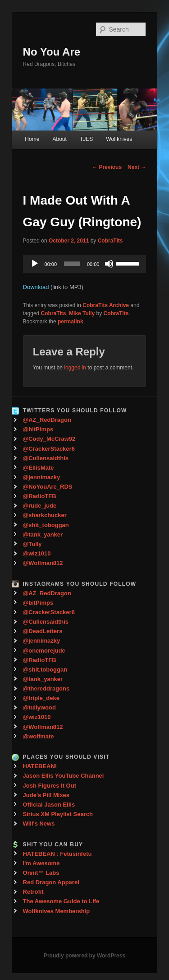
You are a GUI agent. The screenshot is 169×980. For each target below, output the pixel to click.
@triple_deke (41, 698)
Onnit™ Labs (41, 873)
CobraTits (110, 241)
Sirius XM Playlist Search (58, 814)
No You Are (52, 52)
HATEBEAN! (40, 766)
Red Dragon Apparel (51, 882)
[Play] (35, 264)
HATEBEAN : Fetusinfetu (57, 854)
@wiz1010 (37, 553)
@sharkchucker (45, 515)
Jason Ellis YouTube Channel (64, 776)
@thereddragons (46, 688)
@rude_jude (40, 506)
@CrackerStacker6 (49, 449)
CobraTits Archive (106, 305)
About (59, 139)
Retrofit (33, 892)
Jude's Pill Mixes (46, 795)
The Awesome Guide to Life (61, 901)
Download (36, 287)
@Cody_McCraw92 (49, 439)
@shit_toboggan (46, 525)
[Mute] (109, 264)
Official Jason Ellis (49, 805)
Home (32, 139)
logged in (75, 368)
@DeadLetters (43, 631)
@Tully (32, 544)
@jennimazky (42, 477)
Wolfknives (119, 139)
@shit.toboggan (45, 670)
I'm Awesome (41, 863)
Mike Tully (82, 313)
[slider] (72, 264)
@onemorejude (44, 651)
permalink (71, 322)
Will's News (39, 824)
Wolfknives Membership (57, 911)
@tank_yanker (43, 534)
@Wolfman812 (43, 563)
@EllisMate (39, 468)
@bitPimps (38, 429)
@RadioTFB (40, 496)
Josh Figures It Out (50, 786)
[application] (85, 264)
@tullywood (39, 707)
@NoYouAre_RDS (48, 487)
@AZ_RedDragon (47, 420)
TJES (86, 139)
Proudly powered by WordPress (84, 956)
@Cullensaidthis (46, 458)
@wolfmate (39, 736)
